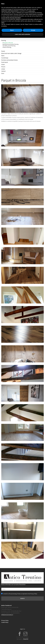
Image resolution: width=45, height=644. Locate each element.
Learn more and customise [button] (22, 34)
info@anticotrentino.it (7, 615)
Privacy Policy (5, 620)
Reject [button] (12, 30)
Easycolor (26, 639)
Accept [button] (33, 30)
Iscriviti (22, 599)
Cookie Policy (5, 622)
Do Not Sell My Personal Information (11, 18)
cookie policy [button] (32, 11)
